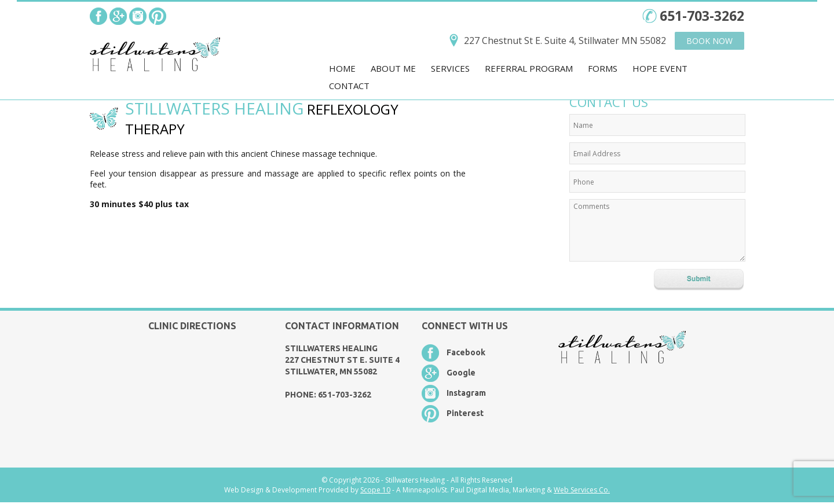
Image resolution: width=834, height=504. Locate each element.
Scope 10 (375, 490)
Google (461, 373)
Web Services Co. (582, 490)
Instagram (466, 393)
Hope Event (660, 68)
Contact (349, 86)
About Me (393, 68)
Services (450, 68)
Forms (603, 68)
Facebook (466, 352)
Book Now (709, 41)
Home (342, 68)
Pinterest (465, 413)
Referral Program (529, 68)
